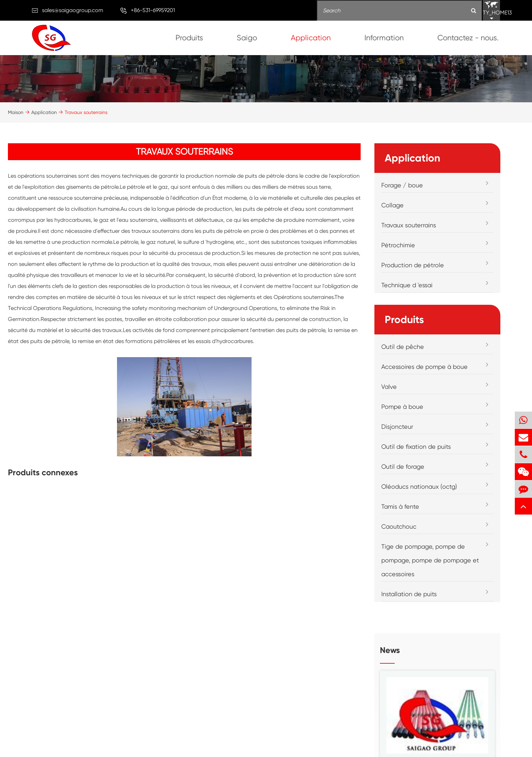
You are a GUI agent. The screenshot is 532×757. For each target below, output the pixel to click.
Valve (389, 387)
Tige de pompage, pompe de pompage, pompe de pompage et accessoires (430, 560)
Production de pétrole (413, 265)
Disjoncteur (397, 427)
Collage (392, 205)
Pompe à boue (402, 407)
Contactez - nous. (468, 38)
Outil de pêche (403, 347)
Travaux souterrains (86, 112)
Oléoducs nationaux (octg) (419, 486)
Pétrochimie (398, 245)
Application (311, 38)
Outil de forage (403, 466)
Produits (189, 38)
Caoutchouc (399, 526)
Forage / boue (402, 185)
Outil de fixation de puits (416, 447)
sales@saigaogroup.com (73, 10)
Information (384, 38)
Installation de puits (409, 594)
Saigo (247, 38)
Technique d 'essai (407, 285)
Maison (16, 112)
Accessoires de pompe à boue (424, 367)
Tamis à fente (400, 506)
